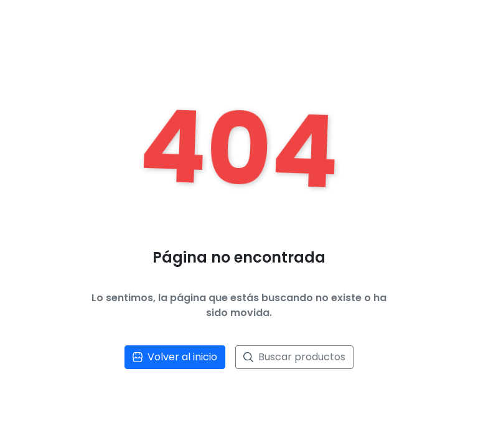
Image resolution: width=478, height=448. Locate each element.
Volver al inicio (175, 357)
